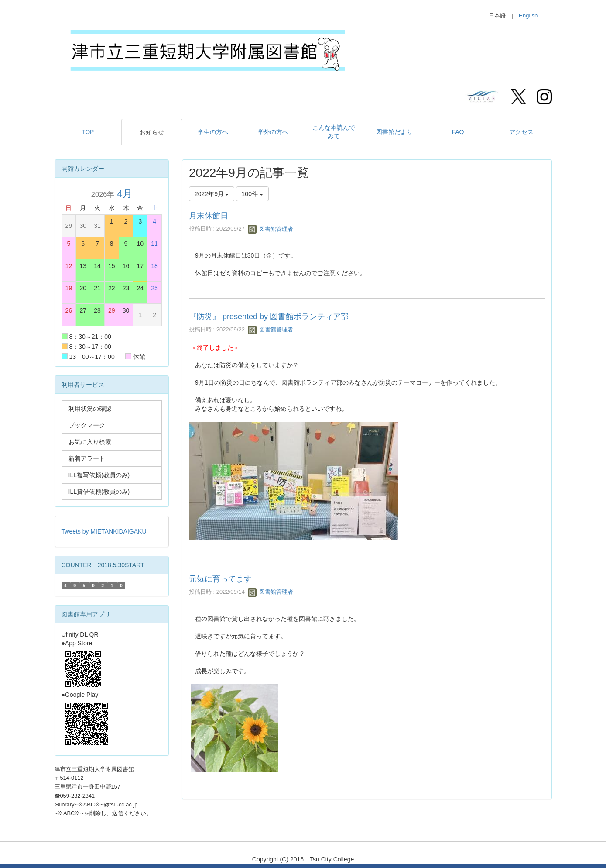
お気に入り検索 (90, 442)
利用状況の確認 (90, 409)
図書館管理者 (270, 229)
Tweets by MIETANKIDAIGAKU (104, 531)
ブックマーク (87, 425)
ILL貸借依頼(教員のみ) (99, 492)
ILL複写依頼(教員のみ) (99, 475)
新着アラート (87, 458)
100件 (252, 194)
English (528, 15)
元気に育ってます (220, 579)
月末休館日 (209, 216)
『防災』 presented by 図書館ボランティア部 (269, 317)
